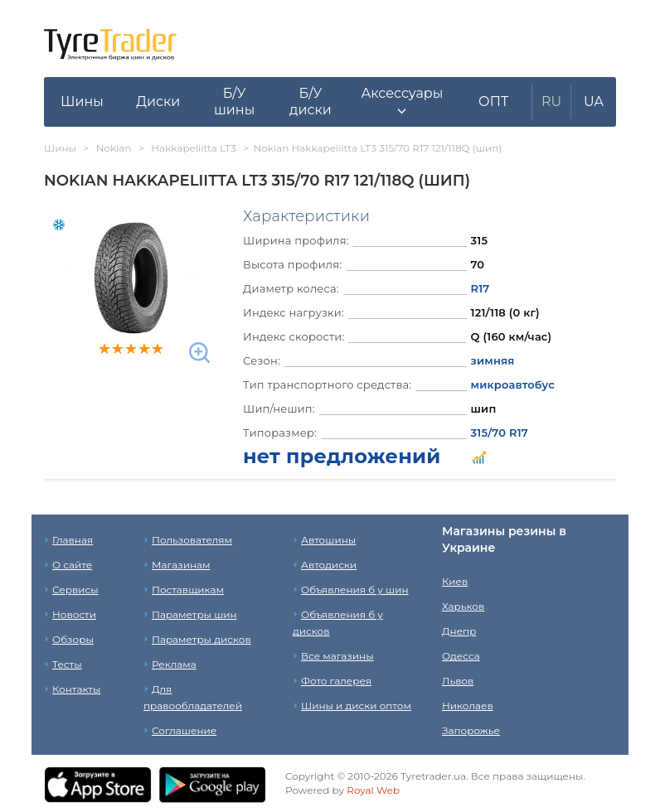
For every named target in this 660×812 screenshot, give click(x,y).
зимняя (493, 360)
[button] (402, 102)
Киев (455, 581)
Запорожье (471, 730)
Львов (458, 681)
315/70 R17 (500, 433)
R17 (480, 288)
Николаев (468, 706)
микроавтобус (513, 384)
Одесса (461, 656)
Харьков (463, 606)
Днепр (459, 631)
